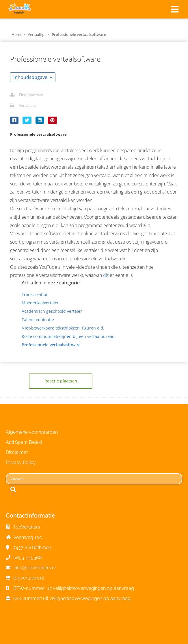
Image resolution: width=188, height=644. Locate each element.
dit (106, 275)
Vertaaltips (28, 105)
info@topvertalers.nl (35, 568)
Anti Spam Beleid (24, 442)
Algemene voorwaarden (32, 432)
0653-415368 (27, 558)
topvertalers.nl (29, 578)
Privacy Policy (21, 462)
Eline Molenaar (31, 95)
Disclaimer (17, 452)
